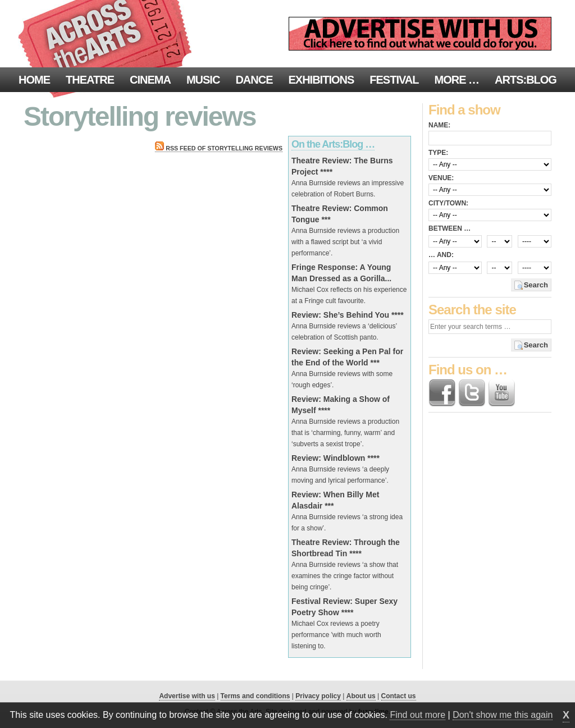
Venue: (441, 178)
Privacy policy (318, 696)
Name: (439, 125)
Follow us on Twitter (472, 393)
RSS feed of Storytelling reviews (219, 148)
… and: (441, 255)
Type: (438, 153)
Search (536, 285)
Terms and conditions (255, 696)
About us (361, 696)
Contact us (399, 696)
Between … (449, 228)
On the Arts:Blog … (333, 144)
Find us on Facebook (442, 393)
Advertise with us (187, 696)
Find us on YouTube (501, 393)
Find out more (417, 715)
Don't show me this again (503, 715)
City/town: (448, 203)
